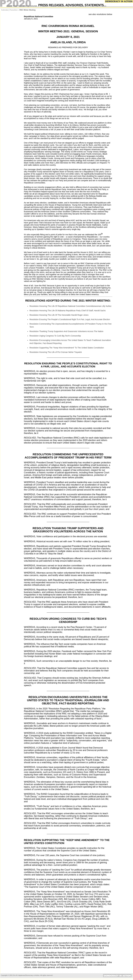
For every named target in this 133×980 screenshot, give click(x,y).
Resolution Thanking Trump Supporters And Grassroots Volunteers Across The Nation (66, 331)
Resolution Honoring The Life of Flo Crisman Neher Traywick (56, 352)
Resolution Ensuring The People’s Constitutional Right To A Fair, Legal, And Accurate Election (70, 319)
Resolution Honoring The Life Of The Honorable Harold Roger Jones (59, 315)
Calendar (5, 10)
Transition (14, 10)
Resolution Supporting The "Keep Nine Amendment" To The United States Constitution (67, 348)
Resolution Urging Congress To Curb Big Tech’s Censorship (55, 336)
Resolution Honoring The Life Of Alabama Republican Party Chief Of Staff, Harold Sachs (68, 311)
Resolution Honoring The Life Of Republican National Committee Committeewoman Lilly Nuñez (70, 306)
